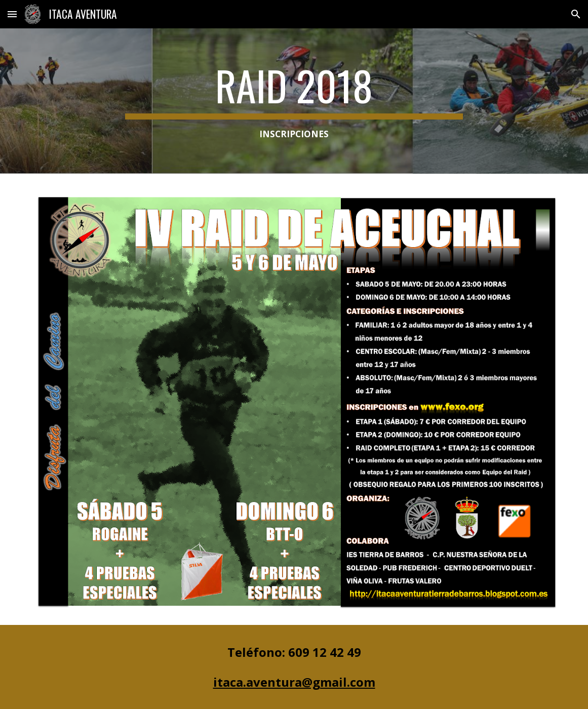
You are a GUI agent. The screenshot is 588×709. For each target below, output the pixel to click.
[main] (294, 101)
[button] (12, 14)
